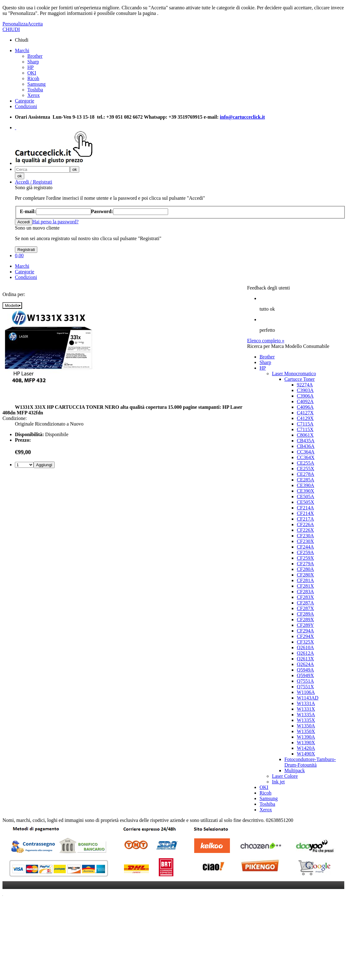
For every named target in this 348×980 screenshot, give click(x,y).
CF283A (305, 592)
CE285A (305, 480)
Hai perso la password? (55, 222)
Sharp (33, 62)
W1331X (306, 709)
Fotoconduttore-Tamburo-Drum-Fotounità (310, 762)
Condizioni (26, 106)
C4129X (305, 418)
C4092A (305, 401)
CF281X (305, 586)
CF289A (305, 614)
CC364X (306, 457)
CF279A (305, 564)
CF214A (305, 508)
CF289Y (305, 625)
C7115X (305, 429)
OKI (32, 73)
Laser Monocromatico (294, 374)
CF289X (305, 620)
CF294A (305, 631)
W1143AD (308, 698)
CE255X (305, 469)
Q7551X (305, 687)
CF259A (305, 552)
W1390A (306, 737)
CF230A (305, 536)
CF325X (305, 642)
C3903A (305, 390)
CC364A (306, 452)
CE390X (305, 491)
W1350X (306, 731)
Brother (35, 56)
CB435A (306, 441)
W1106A (306, 692)
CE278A (305, 474)
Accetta (35, 24)
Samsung (37, 84)
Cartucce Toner (300, 379)
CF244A (305, 547)
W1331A (306, 703)
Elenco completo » (266, 341)
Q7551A (305, 681)
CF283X (305, 597)
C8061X (305, 435)
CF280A (305, 569)
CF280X (305, 575)
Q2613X (305, 659)
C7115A (305, 424)
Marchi (22, 50)
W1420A (306, 748)
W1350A (306, 726)
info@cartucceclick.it (243, 117)
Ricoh (33, 78)
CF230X (305, 541)
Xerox (34, 95)
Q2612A (305, 653)
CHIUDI (11, 29)
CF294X (305, 636)
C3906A (305, 396)
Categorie (25, 101)
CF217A (305, 519)
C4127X (305, 413)
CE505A (305, 497)
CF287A (305, 603)
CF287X (305, 608)
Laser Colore (285, 776)
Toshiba (35, 90)
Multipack (295, 770)
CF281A (305, 580)
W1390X (306, 743)
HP (30, 67)
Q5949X (305, 675)
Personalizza (15, 24)
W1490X (306, 754)
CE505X (305, 502)
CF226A (305, 524)
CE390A (305, 485)
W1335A (306, 715)
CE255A (305, 463)
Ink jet (278, 782)
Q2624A (305, 664)
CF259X (305, 558)
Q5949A (305, 670)
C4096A (305, 407)
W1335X (306, 720)
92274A (305, 385)
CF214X (305, 513)
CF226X (305, 530)
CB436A (306, 446)
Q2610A (305, 647)
